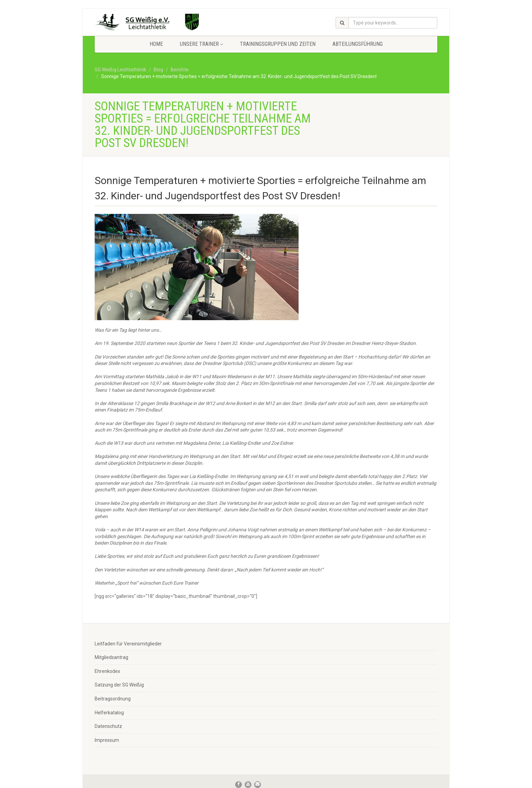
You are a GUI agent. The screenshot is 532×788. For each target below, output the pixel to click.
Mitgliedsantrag (111, 657)
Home (156, 44)
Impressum (107, 740)
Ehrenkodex (107, 671)
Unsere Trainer (201, 44)
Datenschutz (108, 726)
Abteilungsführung (358, 44)
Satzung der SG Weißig (119, 685)
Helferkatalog (109, 713)
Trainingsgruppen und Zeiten (278, 44)
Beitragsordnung (113, 699)
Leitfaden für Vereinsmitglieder (128, 644)
